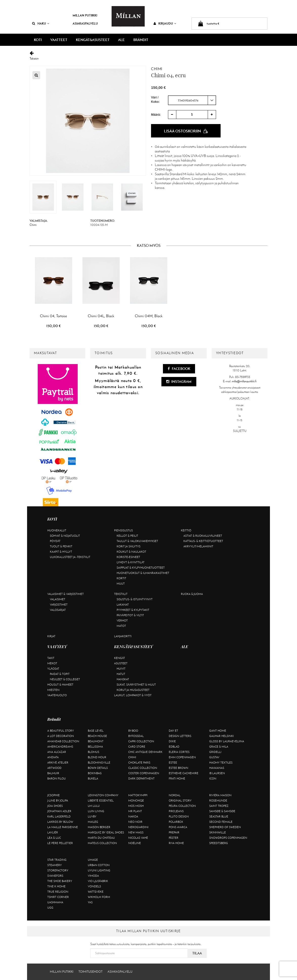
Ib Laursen (217, 773)
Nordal (175, 795)
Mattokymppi (138, 795)
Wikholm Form (99, 897)
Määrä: (156, 115)
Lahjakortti (123, 636)
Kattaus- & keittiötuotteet (203, 541)
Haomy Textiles (221, 763)
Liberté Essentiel (101, 801)
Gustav (214, 757)
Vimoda (93, 876)
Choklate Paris (139, 763)
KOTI (38, 40)
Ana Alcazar (57, 752)
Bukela (93, 778)
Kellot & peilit (127, 536)
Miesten (53, 690)
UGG (50, 908)
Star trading (57, 860)
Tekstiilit (121, 594)
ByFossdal (136, 736)
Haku (41, 23)
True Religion (58, 892)
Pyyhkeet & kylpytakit (133, 610)
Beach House (97, 736)
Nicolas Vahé (138, 838)
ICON (213, 778)
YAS (90, 902)
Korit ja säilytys (129, 546)
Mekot (52, 663)
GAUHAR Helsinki (221, 736)
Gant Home (218, 731)
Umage (93, 860)
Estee (173, 763)
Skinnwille (218, 832)
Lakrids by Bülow (60, 822)
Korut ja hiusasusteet (133, 690)
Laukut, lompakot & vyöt (133, 695)
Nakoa (133, 816)
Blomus (93, 752)
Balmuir (53, 773)
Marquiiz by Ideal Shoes (106, 832)
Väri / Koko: (155, 100)
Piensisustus (123, 530)
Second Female (221, 822)
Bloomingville (99, 763)
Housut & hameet (60, 685)
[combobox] (192, 100)
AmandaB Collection (63, 741)
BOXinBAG (95, 773)
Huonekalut (57, 530)
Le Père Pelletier (60, 843)
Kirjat (51, 636)
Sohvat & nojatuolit (65, 536)
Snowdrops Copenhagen (228, 838)
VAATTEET (59, 40)
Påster (174, 838)
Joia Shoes (55, 806)
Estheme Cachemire (184, 773)
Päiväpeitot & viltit (130, 615)
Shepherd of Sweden (225, 827)
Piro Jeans (176, 811)
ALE (121, 40)
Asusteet (121, 663)
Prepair (174, 832)
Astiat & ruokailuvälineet (203, 536)
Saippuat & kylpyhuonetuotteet (141, 568)
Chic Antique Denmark (145, 752)
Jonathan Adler (59, 811)
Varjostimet (59, 605)
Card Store (137, 747)
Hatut (121, 674)
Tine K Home (56, 886)
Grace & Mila (219, 747)
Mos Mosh (136, 806)
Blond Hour (97, 757)
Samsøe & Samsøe (222, 811)
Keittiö (186, 530)
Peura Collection (182, 806)
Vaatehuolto (57, 695)
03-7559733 (243, 377)
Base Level (96, 731)
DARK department (141, 778)
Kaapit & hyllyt (61, 552)
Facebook (179, 369)
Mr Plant (135, 811)
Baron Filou (57, 778)
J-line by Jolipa (58, 801)
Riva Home (176, 843)
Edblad (174, 747)
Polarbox (176, 822)
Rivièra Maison (220, 795)
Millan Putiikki (85, 15)
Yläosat (53, 669)
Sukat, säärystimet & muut (136, 685)
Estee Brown (178, 768)
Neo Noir (135, 822)
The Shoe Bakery (60, 881)
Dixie (172, 741)
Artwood (54, 768)
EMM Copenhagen (182, 757)
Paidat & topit (60, 674)
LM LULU (94, 806)
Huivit (121, 669)
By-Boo (133, 731)
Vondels (94, 886)
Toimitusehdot (90, 972)
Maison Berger (99, 827)
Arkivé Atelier (58, 763)
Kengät (120, 658)
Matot (121, 626)
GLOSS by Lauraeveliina (227, 741)
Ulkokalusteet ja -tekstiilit (70, 557)
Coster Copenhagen (144, 773)
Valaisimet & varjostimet (66, 594)
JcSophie (54, 795)
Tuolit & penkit (61, 546)
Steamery (55, 865)
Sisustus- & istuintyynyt (135, 599)
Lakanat (123, 605)
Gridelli (215, 752)
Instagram (179, 382)
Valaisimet (58, 599)
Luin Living (96, 811)
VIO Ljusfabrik (98, 881)
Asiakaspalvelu (85, 23)
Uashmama (55, 902)
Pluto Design (179, 816)
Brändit (141, 40)
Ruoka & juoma (192, 594)
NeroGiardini (138, 827)
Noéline (135, 843)
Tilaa (197, 953)
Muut (121, 584)
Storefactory (58, 870)
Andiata (53, 757)
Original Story (180, 801)
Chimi (157, 69)
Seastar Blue (219, 816)
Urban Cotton (99, 865)
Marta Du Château (101, 838)
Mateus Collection (102, 843)
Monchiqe (136, 801)
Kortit (121, 578)
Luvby (92, 816)
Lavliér (53, 832)
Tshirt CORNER (58, 897)
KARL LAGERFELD (59, 816)
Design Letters (180, 736)
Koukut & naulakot (131, 552)
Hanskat (123, 679)
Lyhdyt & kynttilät (131, 562)
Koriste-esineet (128, 557)
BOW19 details (98, 768)
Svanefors (55, 876)
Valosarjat (58, 610)
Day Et (173, 731)
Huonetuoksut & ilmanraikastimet (143, 573)
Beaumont (96, 741)
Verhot (122, 621)
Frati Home (177, 778)
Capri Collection (141, 741)
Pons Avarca (178, 827)
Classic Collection (143, 768)
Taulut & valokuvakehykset (137, 541)
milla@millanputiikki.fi (244, 381)
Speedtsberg (219, 843)
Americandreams (60, 747)
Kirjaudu (165, 23)
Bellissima (95, 747)
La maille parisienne (63, 827)
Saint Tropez (219, 806)
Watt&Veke (96, 892)
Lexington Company (103, 795)
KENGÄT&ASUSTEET (93, 40)
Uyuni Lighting (99, 870)
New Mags (136, 832)
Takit (51, 658)
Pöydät (55, 541)
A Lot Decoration (61, 736)
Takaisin (148, 56)
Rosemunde (218, 801)
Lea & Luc (54, 838)
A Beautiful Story (61, 731)
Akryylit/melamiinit (198, 546)
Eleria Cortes (179, 752)
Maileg (93, 822)
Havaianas (217, 768)
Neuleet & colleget (65, 679)
